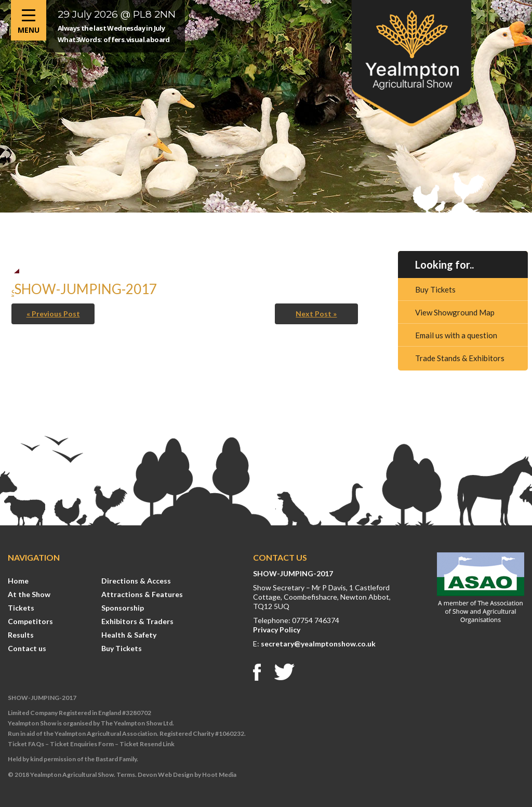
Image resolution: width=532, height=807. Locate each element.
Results (21, 635)
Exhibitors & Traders (137, 621)
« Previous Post (53, 314)
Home (18, 581)
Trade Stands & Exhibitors (460, 358)
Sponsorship (123, 608)
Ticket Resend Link (147, 744)
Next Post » (316, 314)
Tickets (21, 608)
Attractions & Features (142, 594)
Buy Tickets (435, 289)
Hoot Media (219, 775)
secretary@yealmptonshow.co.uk (318, 644)
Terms (126, 775)
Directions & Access (136, 581)
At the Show (29, 594)
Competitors (30, 621)
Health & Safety (129, 635)
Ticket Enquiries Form (82, 744)
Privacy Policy (277, 630)
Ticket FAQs (26, 744)
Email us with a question (456, 335)
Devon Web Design (165, 775)
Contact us (27, 648)
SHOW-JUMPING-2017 (293, 573)
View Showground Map (455, 312)
